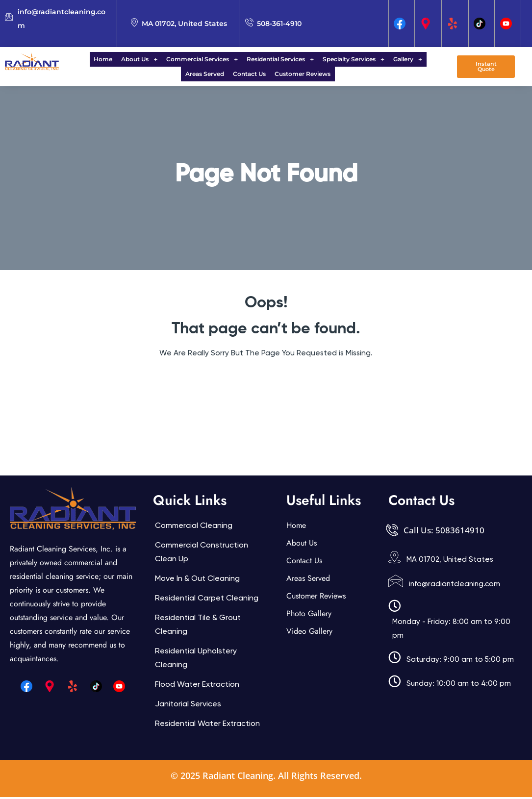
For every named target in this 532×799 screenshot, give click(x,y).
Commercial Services (181, 60)
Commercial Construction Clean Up (202, 554)
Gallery (378, 60)
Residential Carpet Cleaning (207, 600)
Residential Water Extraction (207, 725)
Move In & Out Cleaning (197, 580)
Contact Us (227, 75)
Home (88, 60)
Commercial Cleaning (194, 527)
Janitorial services (188, 706)
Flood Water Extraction (197, 686)
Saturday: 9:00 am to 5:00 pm (460, 661)
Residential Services (257, 60)
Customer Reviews (278, 75)
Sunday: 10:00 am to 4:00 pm (459, 685)
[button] (122, 60)
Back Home (266, 384)
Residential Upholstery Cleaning (196, 660)
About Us (122, 60)
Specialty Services (327, 60)
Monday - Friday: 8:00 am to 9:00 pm (451, 630)
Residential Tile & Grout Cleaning (198, 626)
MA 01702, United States (450, 561)
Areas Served (418, 60)
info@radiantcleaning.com (455, 586)
